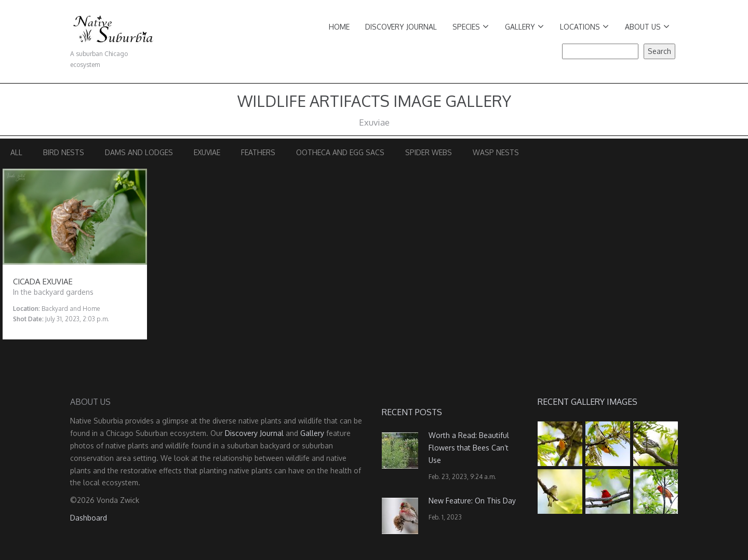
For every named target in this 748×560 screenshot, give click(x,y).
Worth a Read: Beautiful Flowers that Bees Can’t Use (469, 448)
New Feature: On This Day (472, 501)
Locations (584, 27)
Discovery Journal (401, 27)
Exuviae (207, 152)
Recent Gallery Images (587, 402)
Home (339, 27)
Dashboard (89, 518)
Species (471, 27)
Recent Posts (412, 412)
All (16, 152)
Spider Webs (429, 152)
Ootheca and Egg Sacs (340, 152)
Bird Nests (64, 152)
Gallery (524, 27)
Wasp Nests (496, 152)
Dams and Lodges (139, 152)
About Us (647, 27)
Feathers (258, 152)
